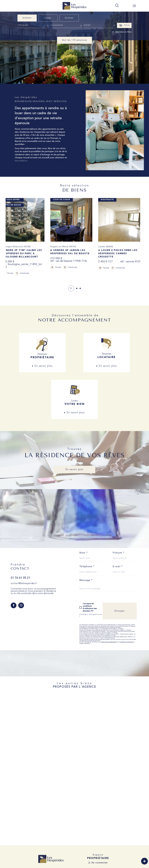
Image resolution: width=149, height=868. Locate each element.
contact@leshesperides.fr (24, 584)
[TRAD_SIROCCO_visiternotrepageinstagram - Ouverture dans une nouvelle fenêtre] (21, 606)
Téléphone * (87, 567)
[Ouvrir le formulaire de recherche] (124, 25)
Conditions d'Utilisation (126, 642)
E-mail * (118, 567)
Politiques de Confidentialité (109, 642)
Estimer (69, 18)
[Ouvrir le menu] (134, 6)
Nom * (84, 553)
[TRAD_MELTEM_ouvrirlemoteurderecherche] (117, 6)
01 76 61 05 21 (20, 578)
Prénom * (119, 553)
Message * (86, 581)
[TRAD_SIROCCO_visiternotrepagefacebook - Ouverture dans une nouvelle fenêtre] (14, 606)
